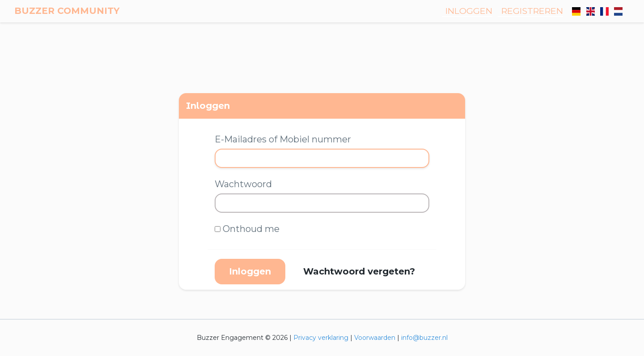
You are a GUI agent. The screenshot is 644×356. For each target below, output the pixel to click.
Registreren (532, 11)
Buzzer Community (67, 11)
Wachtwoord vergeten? (359, 271)
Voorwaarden (375, 338)
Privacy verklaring (321, 338)
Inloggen (469, 11)
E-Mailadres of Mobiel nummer (283, 139)
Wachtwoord (243, 184)
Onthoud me (251, 229)
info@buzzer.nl (424, 338)
